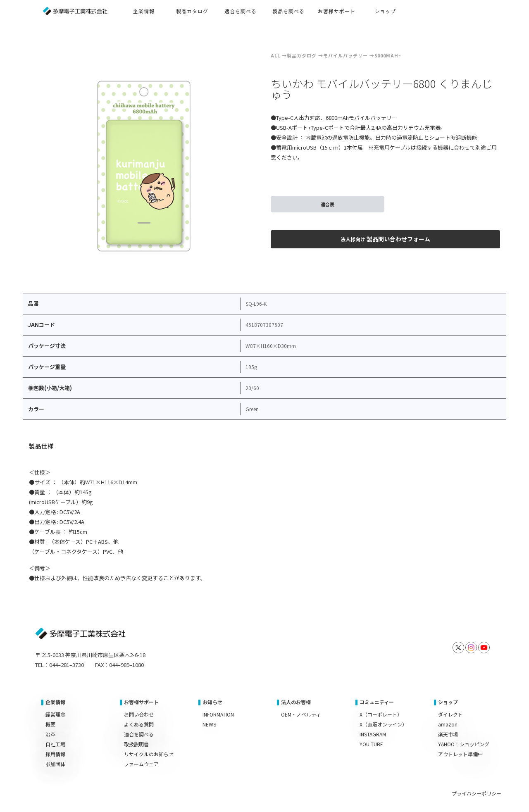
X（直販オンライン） (383, 724)
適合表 (328, 204)
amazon (448, 724)
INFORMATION (218, 714)
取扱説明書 (136, 744)
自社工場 (55, 744)
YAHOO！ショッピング (464, 744)
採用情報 (55, 754)
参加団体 (55, 764)
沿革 (50, 734)
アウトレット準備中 (460, 754)
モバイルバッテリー (346, 55)
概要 (50, 724)
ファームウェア (141, 764)
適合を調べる (139, 734)
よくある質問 (139, 724)
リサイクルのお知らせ (149, 754)
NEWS (209, 724)
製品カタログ (302, 55)
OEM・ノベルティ (301, 714)
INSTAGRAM (373, 734)
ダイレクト (450, 714)
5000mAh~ (388, 55)
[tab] (42, 447)
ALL (275, 55)
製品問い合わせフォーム (385, 239)
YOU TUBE (371, 744)
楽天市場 (448, 734)
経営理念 (55, 714)
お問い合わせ (139, 714)
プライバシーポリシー (477, 793)
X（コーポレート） (381, 714)
